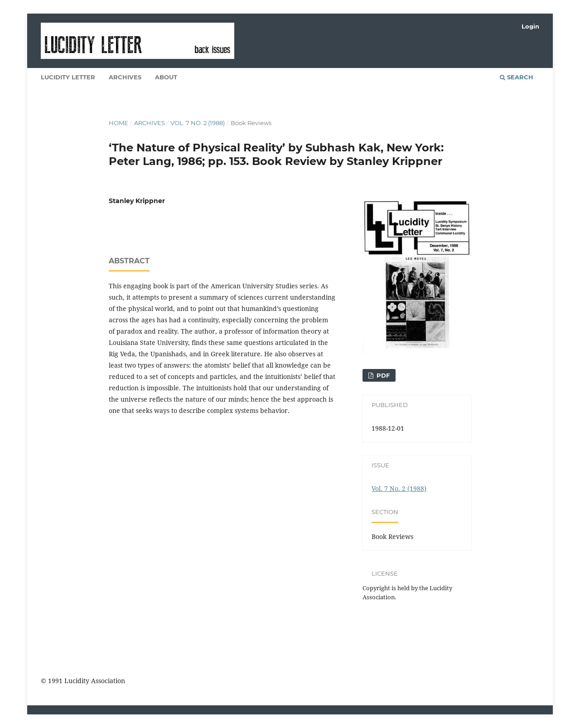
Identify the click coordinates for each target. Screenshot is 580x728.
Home (118, 123)
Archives (125, 77)
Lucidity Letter (68, 77)
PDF (382, 375)
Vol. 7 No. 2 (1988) (198, 123)
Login (530, 26)
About (166, 77)
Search (517, 77)
